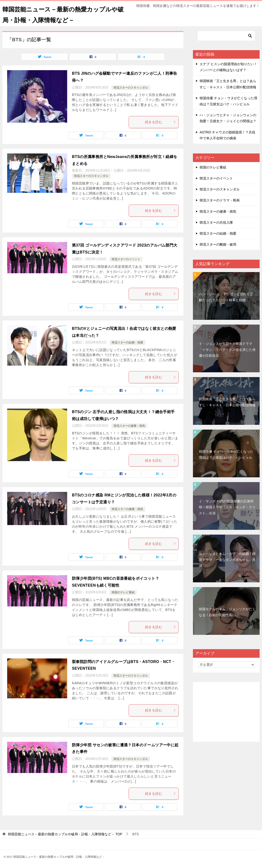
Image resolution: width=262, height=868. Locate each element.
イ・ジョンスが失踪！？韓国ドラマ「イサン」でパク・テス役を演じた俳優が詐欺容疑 (227, 350)
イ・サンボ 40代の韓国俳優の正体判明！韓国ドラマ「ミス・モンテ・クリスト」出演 (227, 507)
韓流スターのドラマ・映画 (220, 200)
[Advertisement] (226, 712)
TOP (65, 834)
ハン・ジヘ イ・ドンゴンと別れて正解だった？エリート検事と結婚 (226, 297)
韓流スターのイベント (126, 259)
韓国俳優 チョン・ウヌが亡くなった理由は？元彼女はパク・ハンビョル (226, 455)
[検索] (226, 36)
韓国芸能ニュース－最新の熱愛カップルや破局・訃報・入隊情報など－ (64, 14)
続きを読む (161, 122)
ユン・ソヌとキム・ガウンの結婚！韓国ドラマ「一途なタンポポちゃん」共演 (227, 560)
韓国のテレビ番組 (123, 592)
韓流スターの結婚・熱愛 (127, 342)
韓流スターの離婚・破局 (218, 244)
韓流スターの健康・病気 (129, 426)
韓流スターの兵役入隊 (216, 222)
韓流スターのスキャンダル (131, 88)
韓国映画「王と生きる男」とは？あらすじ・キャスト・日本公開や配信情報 (227, 402)
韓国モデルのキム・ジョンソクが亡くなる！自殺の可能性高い (227, 612)
